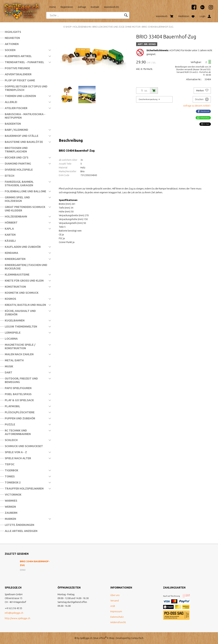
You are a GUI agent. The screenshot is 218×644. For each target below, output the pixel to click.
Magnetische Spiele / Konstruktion (20, 346)
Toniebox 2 (13, 482)
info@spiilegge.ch (14, 613)
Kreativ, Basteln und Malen (25, 305)
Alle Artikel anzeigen (21, 531)
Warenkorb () (111, 7)
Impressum (116, 611)
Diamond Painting (18, 164)
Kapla (9, 229)
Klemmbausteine (17, 274)
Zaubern (11, 513)
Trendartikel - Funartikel (24, 62)
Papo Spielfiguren (18, 388)
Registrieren (67, 7)
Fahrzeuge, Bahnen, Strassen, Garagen (19, 183)
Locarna (11, 339)
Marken (10, 519)
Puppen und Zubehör (20, 418)
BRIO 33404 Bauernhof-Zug (158, 27)
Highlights (13, 32)
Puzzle (10, 424)
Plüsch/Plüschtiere (20, 412)
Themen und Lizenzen (20, 96)
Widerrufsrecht (118, 622)
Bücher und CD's (17, 157)
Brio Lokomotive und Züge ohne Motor (116, 27)
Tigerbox (11, 470)
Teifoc (10, 464)
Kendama (11, 253)
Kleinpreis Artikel (18, 56)
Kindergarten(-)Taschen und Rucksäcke (26, 267)
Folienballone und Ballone (25, 191)
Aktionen (12, 44)
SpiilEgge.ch (86, 638)
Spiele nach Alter (18, 458)
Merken (202, 91)
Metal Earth (14, 360)
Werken (10, 507)
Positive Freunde (17, 68)
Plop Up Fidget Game (20, 80)
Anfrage (82, 7)
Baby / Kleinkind (16, 130)
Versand (115, 601)
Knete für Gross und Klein (24, 281)
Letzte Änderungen (19, 525)
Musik (9, 366)
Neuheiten (12, 38)
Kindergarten (15, 259)
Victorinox (13, 495)
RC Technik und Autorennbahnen (18, 432)
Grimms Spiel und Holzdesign (17, 199)
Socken (10, 50)
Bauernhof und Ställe (22, 136)
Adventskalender (18, 74)
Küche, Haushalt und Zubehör (20, 313)
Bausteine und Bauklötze (24, 142)
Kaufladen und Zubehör (23, 247)
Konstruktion (15, 287)
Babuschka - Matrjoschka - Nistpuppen (25, 116)
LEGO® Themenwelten (21, 326)
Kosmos (10, 299)
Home (53, 7)
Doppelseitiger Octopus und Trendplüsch (26, 88)
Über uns (115, 595)
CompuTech (137, 638)
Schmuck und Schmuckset (24, 446)
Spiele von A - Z (16, 452)
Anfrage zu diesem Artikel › (197, 106)
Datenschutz (117, 617)
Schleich (11, 440)
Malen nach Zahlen (19, 354)
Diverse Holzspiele (19, 170)
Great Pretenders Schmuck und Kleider (25, 209)
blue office (100, 638)
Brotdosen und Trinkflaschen (16, 150)
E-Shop (67, 27)
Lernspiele (13, 333)
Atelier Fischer (16, 108)
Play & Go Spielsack (19, 400)
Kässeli (10, 241)
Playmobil (12, 406)
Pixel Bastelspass (18, 394)
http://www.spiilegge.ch (17, 618)
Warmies (11, 501)
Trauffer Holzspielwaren (24, 488)
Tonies (10, 476)
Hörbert (11, 223)
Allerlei (11, 102)
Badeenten (13, 124)
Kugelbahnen (15, 320)
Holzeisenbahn (16, 216)
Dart (9, 372)
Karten (10, 235)
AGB (113, 606)
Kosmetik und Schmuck (22, 293)
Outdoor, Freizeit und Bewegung (21, 380)
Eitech (10, 176)
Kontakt (95, 7)
